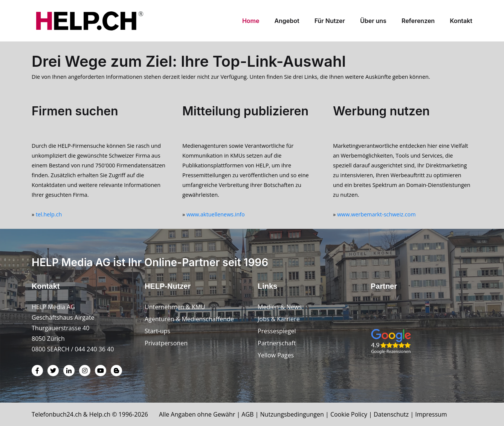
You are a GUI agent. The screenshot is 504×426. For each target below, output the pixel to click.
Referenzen (418, 21)
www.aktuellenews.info (216, 214)
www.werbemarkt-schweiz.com (376, 214)
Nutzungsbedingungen (292, 414)
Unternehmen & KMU (175, 307)
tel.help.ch (49, 214)
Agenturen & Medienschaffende (189, 319)
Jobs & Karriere (279, 319)
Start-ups (157, 331)
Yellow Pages (276, 355)
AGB (247, 414)
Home (251, 21)
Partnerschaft (277, 343)
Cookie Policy (349, 414)
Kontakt (461, 21)
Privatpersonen (166, 343)
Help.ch (100, 414)
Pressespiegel (277, 331)
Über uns (373, 21)
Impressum (431, 414)
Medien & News (280, 307)
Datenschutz (391, 414)
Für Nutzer (330, 21)
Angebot (287, 21)
